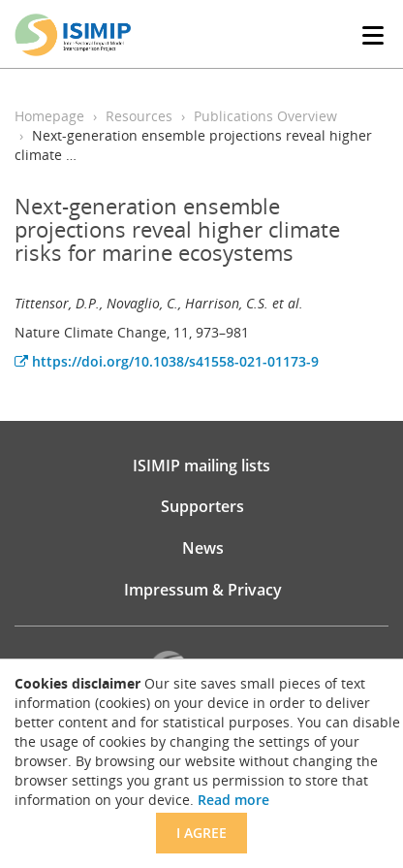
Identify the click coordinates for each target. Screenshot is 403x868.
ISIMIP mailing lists (201, 466)
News (203, 548)
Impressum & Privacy (203, 590)
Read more (233, 800)
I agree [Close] (201, 833)
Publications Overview (265, 116)
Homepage (49, 116)
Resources (139, 116)
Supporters (202, 506)
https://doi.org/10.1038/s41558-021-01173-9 (167, 361)
